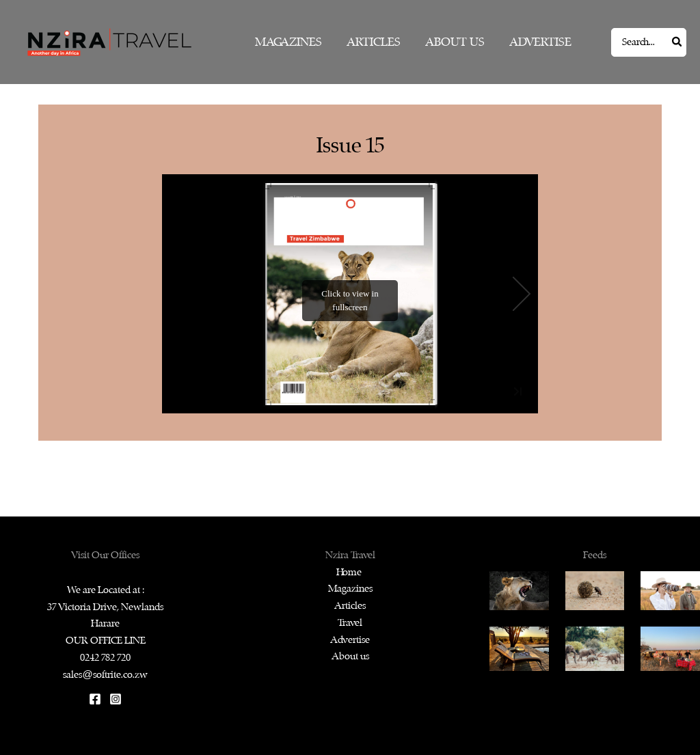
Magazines (350, 589)
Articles (350, 606)
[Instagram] (116, 699)
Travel (350, 623)
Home (350, 572)
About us (350, 656)
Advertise (350, 640)
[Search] (677, 42)
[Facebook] (95, 699)
